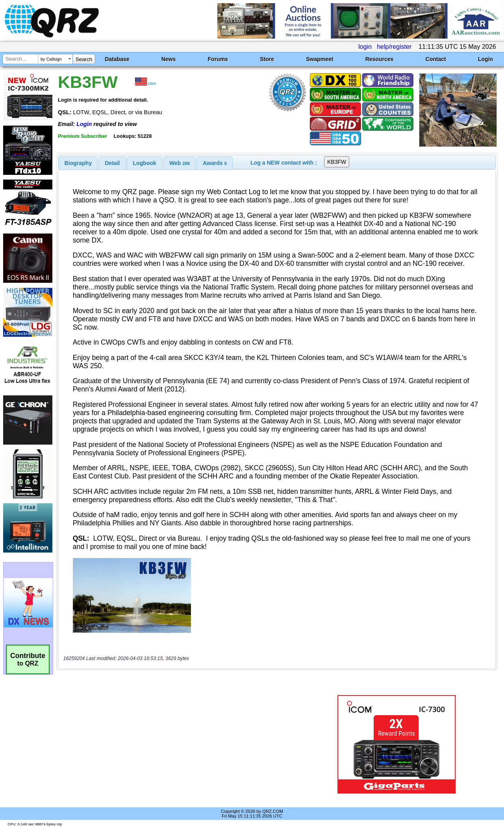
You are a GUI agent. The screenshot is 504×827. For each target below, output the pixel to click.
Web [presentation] (180, 163)
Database (117, 59)
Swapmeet (320, 59)
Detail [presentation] (112, 163)
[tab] (78, 163)
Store (267, 59)
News (169, 59)
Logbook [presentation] (145, 163)
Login (485, 59)
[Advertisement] (182, 744)
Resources (380, 59)
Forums (218, 59)
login (365, 47)
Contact (436, 59)
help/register (394, 47)
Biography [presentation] (78, 163)
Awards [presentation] (215, 163)
